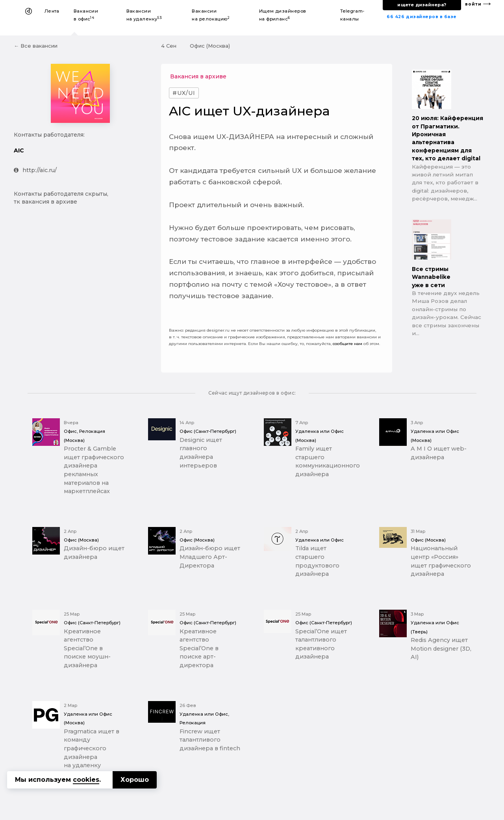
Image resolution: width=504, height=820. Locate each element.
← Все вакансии (36, 46)
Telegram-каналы (352, 15)
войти (473, 4)
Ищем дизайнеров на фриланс (283, 15)
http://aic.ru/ (35, 170)
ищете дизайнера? (422, 5)
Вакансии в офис (86, 15)
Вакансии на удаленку (144, 15)
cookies (86, 780)
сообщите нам (347, 344)
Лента (52, 11)
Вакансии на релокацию (210, 15)
